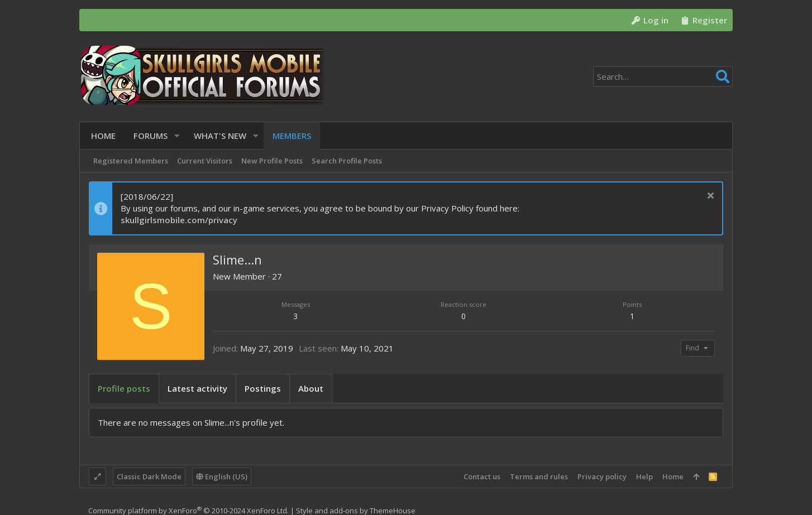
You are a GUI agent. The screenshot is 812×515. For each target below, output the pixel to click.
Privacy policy (602, 477)
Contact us (482, 477)
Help (644, 477)
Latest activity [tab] (197, 388)
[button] (175, 136)
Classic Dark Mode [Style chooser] (149, 477)
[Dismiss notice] (709, 197)
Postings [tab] (263, 388)
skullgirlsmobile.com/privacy (179, 220)
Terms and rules (539, 477)
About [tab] (311, 388)
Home (673, 477)
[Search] (663, 76)
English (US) (222, 477)
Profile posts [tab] (124, 388)
